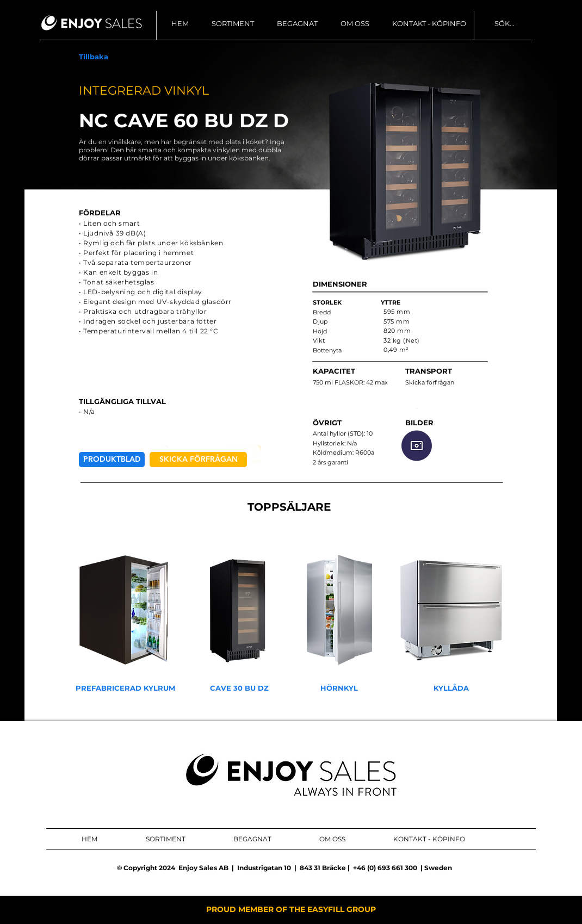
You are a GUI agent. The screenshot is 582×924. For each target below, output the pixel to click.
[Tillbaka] (94, 57)
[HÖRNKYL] (339, 688)
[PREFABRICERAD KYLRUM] (125, 688)
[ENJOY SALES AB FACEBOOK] (479, 775)
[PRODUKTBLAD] (112, 460)
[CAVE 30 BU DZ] (239, 688)
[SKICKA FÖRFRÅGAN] (198, 460)
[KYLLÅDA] (451, 688)
